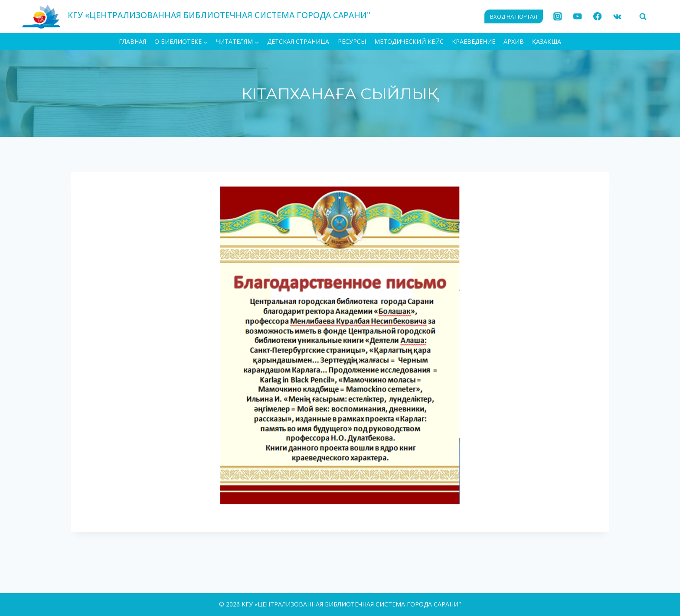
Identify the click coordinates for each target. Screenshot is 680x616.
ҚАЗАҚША (547, 41)
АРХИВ (514, 41)
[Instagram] (558, 17)
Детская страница (298, 41)
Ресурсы (352, 41)
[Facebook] (597, 17)
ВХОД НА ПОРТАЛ (514, 16)
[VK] (617, 17)
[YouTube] (577, 17)
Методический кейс (409, 41)
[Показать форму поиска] (643, 16)
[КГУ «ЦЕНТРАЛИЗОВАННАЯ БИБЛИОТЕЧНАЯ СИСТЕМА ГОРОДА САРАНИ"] (196, 16)
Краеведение (474, 41)
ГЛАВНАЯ (132, 41)
